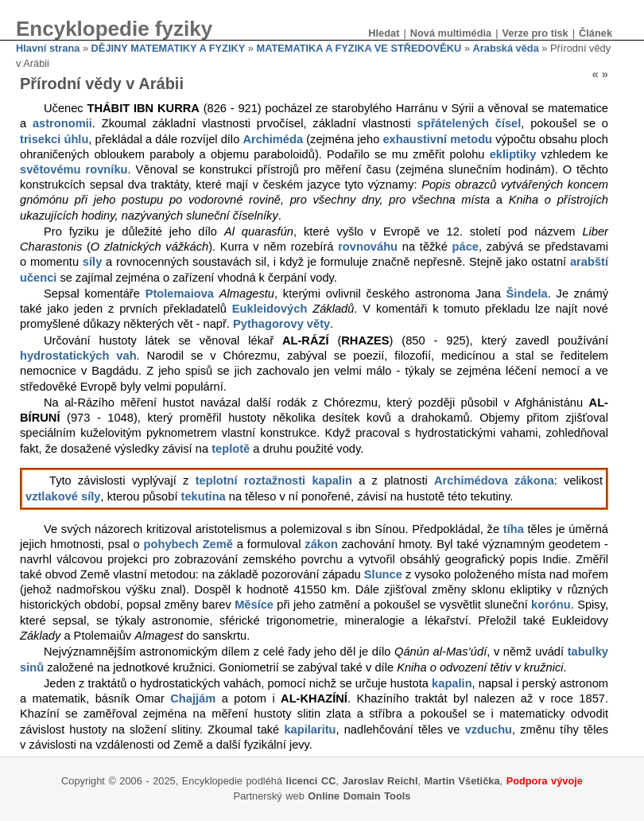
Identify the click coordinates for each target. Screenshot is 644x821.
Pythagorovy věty (281, 324)
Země (218, 544)
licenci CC (311, 781)
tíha (514, 529)
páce (466, 247)
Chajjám (193, 698)
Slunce (383, 574)
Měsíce (254, 605)
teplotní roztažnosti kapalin (274, 481)
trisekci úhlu (54, 139)
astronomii (62, 123)
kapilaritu (310, 730)
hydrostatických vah (78, 356)
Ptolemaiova (180, 294)
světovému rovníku (74, 169)
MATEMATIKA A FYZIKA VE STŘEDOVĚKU (359, 48)
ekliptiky (513, 154)
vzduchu (489, 730)
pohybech (171, 544)
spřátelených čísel (469, 123)
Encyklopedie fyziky (114, 29)
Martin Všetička (462, 781)
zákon (321, 544)
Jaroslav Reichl (380, 781)
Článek (596, 33)
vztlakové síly (63, 496)
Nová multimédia (451, 33)
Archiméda (273, 139)
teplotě (231, 449)
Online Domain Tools (359, 796)
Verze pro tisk (535, 33)
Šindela (527, 294)
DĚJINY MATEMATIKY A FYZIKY (169, 48)
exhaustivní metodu (437, 139)
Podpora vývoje (545, 781)
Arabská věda (506, 48)
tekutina (204, 496)
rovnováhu (368, 247)
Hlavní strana (48, 48)
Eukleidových (270, 309)
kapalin (452, 683)
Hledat (384, 33)
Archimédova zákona (494, 481)
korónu (551, 605)
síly (92, 262)
